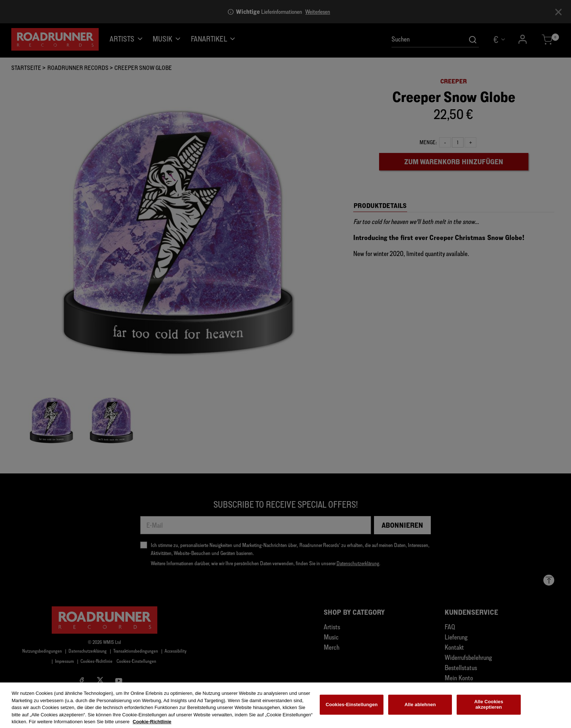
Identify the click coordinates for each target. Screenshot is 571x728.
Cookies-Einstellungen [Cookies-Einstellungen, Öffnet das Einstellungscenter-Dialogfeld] (352, 708)
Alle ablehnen (420, 708)
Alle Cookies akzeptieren (489, 708)
